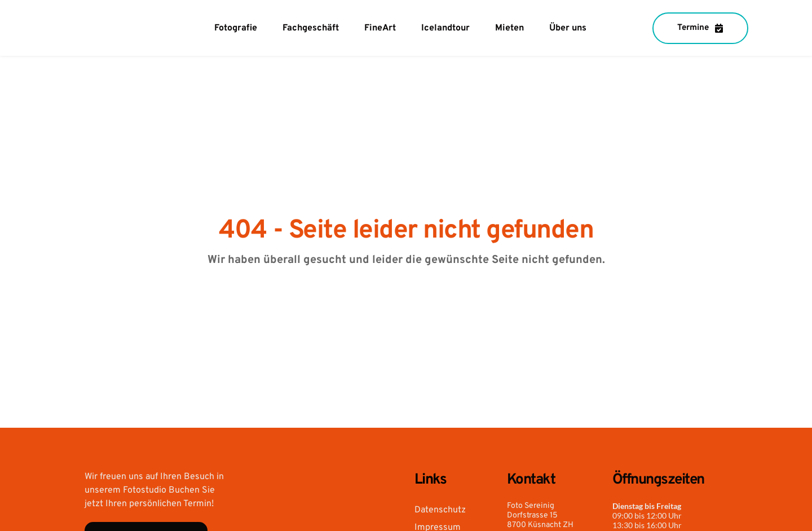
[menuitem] (236, 28)
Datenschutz (440, 510)
